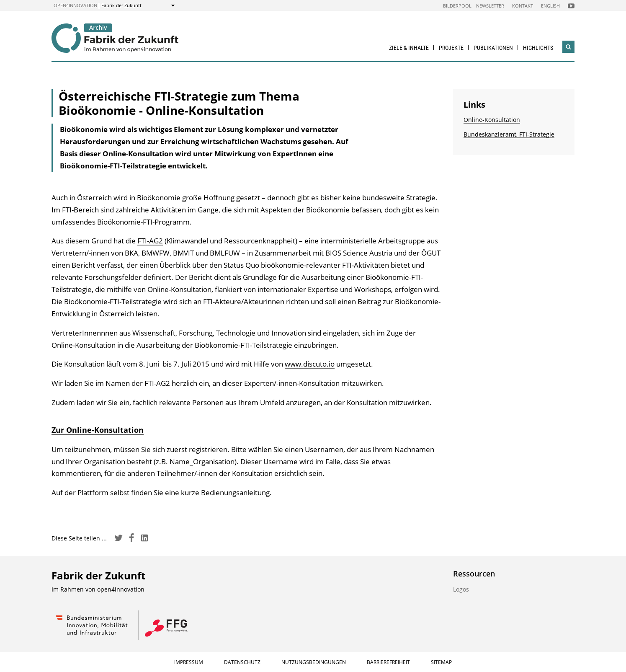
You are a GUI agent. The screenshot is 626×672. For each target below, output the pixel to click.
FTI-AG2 (150, 241)
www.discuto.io (310, 364)
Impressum (189, 662)
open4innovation (75, 5)
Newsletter (490, 6)
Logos (461, 589)
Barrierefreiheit (388, 662)
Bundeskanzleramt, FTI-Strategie (509, 134)
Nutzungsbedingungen (314, 662)
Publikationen (493, 48)
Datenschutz (242, 662)
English (550, 6)
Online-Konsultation (492, 120)
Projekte (451, 48)
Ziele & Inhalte (409, 48)
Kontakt (523, 6)
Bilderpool (457, 6)
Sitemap (441, 662)
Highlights (538, 48)
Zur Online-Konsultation (98, 430)
